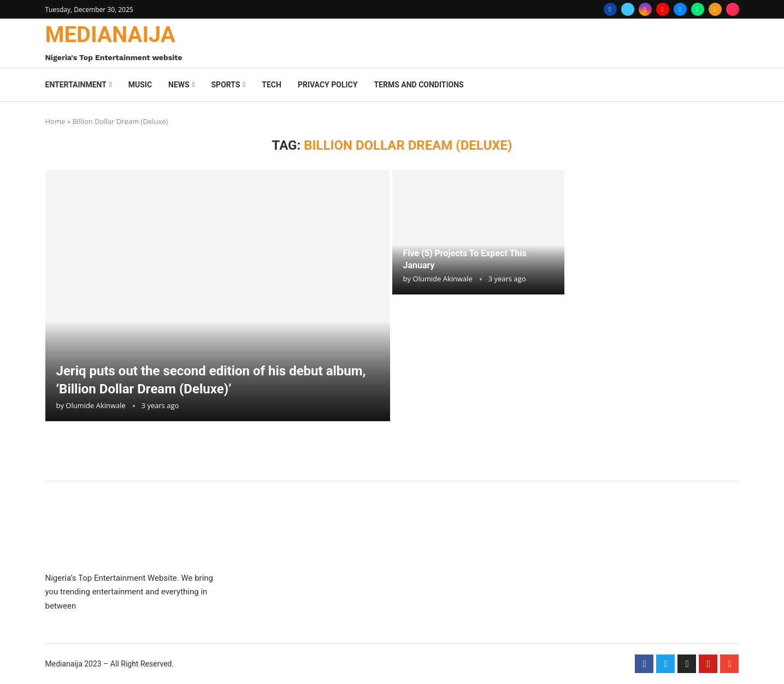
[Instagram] (645, 9)
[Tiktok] (733, 9)
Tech (272, 85)
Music (140, 85)
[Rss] (715, 9)
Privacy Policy (328, 85)
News (179, 85)
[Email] (680, 9)
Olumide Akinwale (96, 405)
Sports (225, 85)
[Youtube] (663, 9)
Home (55, 121)
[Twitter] (628, 9)
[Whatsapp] (698, 9)
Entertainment (76, 85)
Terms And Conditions (418, 85)
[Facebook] (610, 9)
